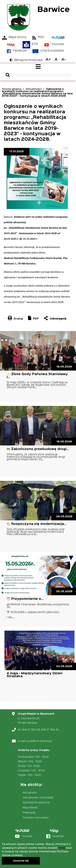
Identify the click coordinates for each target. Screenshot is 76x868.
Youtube (58, 44)
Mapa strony (18, 37)
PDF (36, 319)
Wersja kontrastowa (28, 60)
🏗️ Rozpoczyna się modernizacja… (36, 524)
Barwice (54, 10)
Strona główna (12, 89)
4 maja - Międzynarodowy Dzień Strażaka (35, 675)
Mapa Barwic (30, 808)
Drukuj (18, 319)
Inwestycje (29, 813)
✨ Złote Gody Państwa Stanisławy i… (37, 376)
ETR (35, 44)
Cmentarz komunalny (36, 818)
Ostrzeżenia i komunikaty (38, 798)
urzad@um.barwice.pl (39, 741)
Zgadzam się (21, 862)
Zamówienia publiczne (36, 803)
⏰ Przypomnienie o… (25, 599)
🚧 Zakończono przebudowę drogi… (38, 449)
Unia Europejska (52, 51)
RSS (41, 37)
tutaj (62, 849)
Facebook (20, 51)
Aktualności (34, 89)
